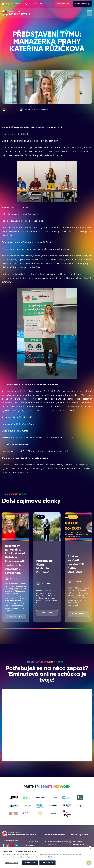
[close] (90, 848)
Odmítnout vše (30, 863)
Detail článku (16, 617)
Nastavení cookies (12, 863)
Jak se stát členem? (36, 846)
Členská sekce (82, 4)
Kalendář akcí (63, 4)
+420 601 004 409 (34, 4)
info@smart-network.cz (12, 4)
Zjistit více (52, 857)
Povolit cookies (48, 863)
